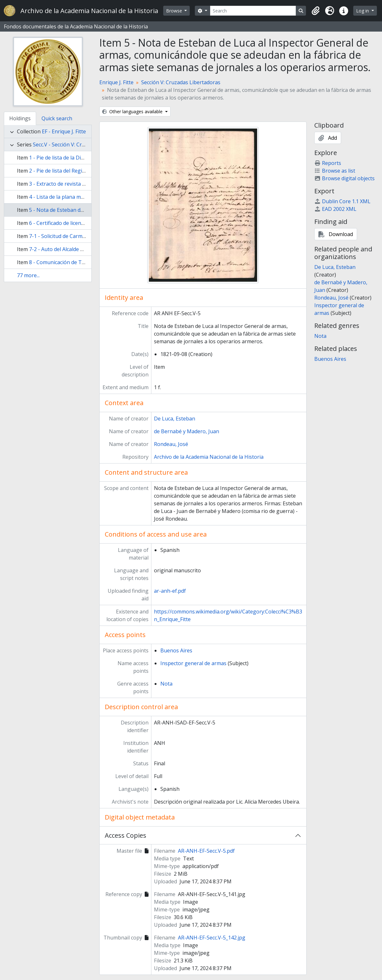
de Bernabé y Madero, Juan (187, 431)
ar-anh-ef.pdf (170, 591)
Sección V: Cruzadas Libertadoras (181, 82)
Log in (363, 11)
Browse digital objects (344, 178)
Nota (166, 684)
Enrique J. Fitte (116, 82)
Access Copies (126, 835)
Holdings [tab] (20, 118)
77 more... (28, 275)
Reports (328, 163)
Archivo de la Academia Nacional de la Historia (209, 457)
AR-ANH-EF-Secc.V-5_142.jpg (212, 938)
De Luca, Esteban (175, 419)
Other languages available (133, 111)
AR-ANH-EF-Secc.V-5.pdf (206, 851)
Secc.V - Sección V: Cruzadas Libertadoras (82, 145)
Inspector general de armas (193, 663)
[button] (316, 11)
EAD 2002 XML (335, 209)
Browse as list (335, 171)
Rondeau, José (171, 444)
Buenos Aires (176, 650)
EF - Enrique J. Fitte (64, 131)
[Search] (253, 11)
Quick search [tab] (57, 118)
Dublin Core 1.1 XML (342, 201)
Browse (175, 11)
